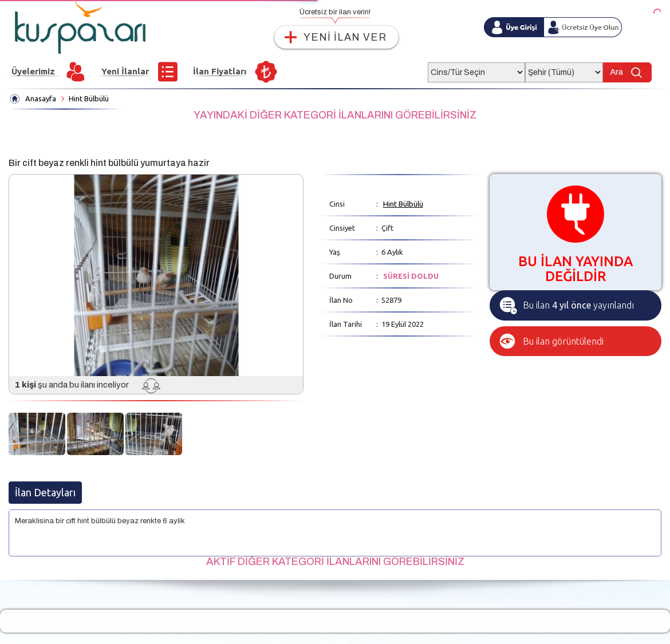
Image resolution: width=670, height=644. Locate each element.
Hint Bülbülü (89, 98)
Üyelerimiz (33, 71)
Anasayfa (41, 98)
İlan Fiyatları (220, 71)
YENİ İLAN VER (345, 37)
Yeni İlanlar (125, 71)
